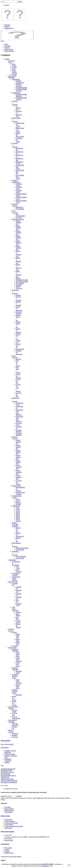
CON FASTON (19, 571)
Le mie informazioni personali (14, 826)
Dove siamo (8, 848)
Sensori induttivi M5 (18, 442)
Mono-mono (18, 643)
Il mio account (5, 816)
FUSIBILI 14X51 (19, 188)
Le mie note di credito (11, 823)
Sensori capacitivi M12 (19, 467)
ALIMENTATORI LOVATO (21, 90)
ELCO (18, 499)
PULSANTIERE (21, 557)
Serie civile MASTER (15, 609)
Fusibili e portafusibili (16, 181)
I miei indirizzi (9, 825)
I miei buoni (8, 828)
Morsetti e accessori (15, 205)
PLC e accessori (15, 212)
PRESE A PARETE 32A (19, 261)
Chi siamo (8, 46)
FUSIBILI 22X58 (19, 191)
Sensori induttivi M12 (18, 452)
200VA (18, 513)
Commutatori (16, 93)
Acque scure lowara (18, 664)
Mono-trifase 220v (18, 636)
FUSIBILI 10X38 (19, 185)
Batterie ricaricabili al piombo (15, 524)
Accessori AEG (19, 115)
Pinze (14, 64)
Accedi (7, 5)
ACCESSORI (20, 209)
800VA (18, 519)
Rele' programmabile (20, 215)
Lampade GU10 (19, 605)
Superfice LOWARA (15, 669)
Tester (14, 69)
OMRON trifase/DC (19, 85)
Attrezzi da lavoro (12, 62)
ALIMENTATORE (21, 88)
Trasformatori (16, 506)
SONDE (18, 504)
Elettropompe (12, 648)
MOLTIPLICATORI (22, 282)
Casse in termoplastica (16, 718)
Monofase (19, 671)
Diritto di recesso (10, 754)
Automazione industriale (12, 77)
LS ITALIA (18, 107)
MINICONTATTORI (22, 548)
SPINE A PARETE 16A (19, 267)
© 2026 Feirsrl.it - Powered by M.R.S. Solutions (11, 857)
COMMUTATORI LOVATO (21, 99)
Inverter (14, 632)
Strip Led (17, 601)
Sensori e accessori (15, 438)
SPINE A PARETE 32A (19, 274)
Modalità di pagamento (8, 760)
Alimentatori (16, 79)
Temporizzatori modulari (20, 493)
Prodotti (7, 48)
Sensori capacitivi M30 (19, 477)
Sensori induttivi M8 (18, 447)
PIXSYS (18, 503)
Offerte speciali (9, 51)
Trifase (18, 673)
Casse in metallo (15, 711)
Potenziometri (20, 349)
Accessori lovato (19, 424)
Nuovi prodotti (5, 741)
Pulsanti (18, 295)
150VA (18, 511)
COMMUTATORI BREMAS (21, 95)
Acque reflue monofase (19, 681)
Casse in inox (15, 714)
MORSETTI (19, 207)
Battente (14, 735)
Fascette (14, 74)
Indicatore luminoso (19, 313)
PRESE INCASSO (19, 288)
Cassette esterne (18, 621)
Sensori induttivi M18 (18, 457)
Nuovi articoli (9, 49)
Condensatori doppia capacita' (16, 578)
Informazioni (5, 747)
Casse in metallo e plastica (13, 707)
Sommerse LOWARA (15, 650)
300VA (18, 514)
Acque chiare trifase (18, 654)
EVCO (18, 501)
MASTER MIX (5, 774)
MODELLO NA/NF (19, 163)
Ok (69, 865)
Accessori (19, 218)
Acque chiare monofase (19, 659)
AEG (17, 110)
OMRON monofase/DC (20, 82)
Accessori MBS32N (19, 431)
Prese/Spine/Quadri (18, 219)
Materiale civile (13, 582)
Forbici (14, 66)
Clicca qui (45, 866)
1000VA (18, 521)
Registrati (7, 25)
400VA (18, 516)
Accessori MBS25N (19, 434)
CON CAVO (18, 567)
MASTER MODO (6, 781)
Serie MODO (18, 615)
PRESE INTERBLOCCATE (22, 279)
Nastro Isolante (14, 72)
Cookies (7, 762)
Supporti (18, 612)
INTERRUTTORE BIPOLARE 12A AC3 (7, 771)
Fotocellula (4, 769)
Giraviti (14, 67)
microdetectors (13, 782)
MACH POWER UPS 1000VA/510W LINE (8, 777)
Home (6, 44)
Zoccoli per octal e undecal (18, 388)
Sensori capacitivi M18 (19, 472)
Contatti (7, 27)
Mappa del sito (9, 28)
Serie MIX (17, 618)
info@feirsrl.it (9, 840)
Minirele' (18, 359)
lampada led (12, 769)
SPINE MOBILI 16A (18, 238)
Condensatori (12, 560)
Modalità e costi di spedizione (10, 751)
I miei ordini (8, 820)
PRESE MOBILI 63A (18, 233)
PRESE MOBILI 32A (18, 228)
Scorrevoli (15, 734)
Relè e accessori (15, 357)
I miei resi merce (10, 821)
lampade (6, 782)
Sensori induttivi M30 (18, 462)
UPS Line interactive (15, 724)
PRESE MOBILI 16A (18, 223)
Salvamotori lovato (19, 404)
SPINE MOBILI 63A (18, 248)
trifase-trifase (18, 640)
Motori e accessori (11, 731)
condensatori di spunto (16, 574)
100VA (18, 509)
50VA (17, 508)
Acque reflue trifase (18, 686)
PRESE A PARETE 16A (19, 254)
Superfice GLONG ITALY (15, 691)
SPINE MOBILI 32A (18, 243)
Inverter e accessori (11, 630)
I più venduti (8, 812)
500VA (18, 518)
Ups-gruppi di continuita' (12, 721)
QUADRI (19, 285)
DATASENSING (6, 776)
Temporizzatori (17, 486)
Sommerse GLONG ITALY (15, 676)
